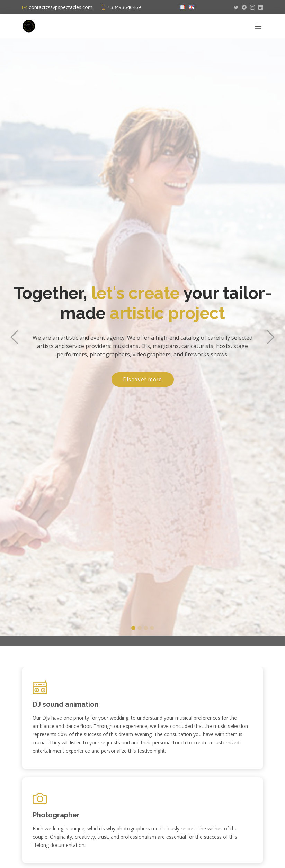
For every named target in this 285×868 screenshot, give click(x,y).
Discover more (143, 372)
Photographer (56, 815)
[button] (14, 329)
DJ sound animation (66, 704)
